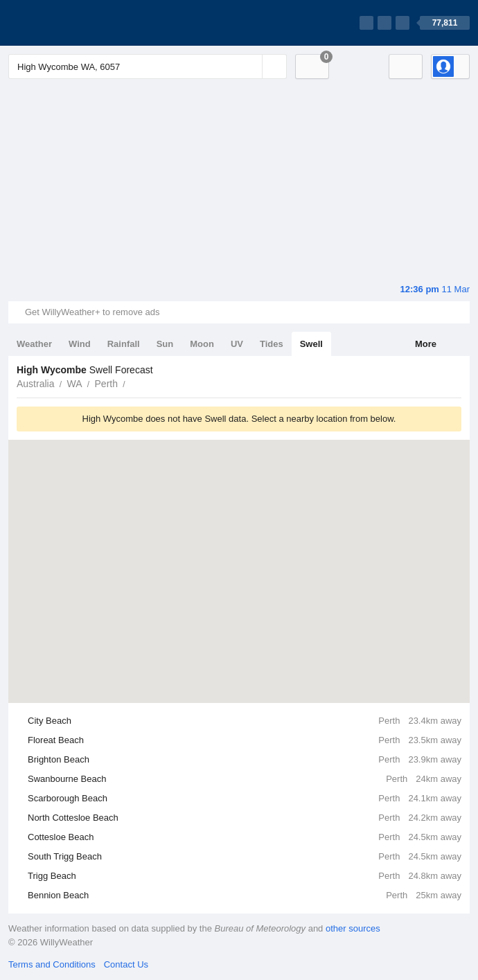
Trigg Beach (245, 876)
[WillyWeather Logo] (73, 23)
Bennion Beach (245, 896)
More (426, 344)
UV (237, 344)
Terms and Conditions (52, 964)
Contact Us (126, 964)
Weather (34, 344)
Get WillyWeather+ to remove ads (92, 312)
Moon (202, 344)
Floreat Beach (245, 740)
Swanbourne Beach (245, 779)
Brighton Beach (245, 760)
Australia (35, 384)
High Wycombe (133, 382)
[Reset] (250, 66)
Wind (80, 344)
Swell (311, 344)
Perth (106, 384)
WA (74, 384)
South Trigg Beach (245, 857)
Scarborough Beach (245, 799)
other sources (353, 928)
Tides (272, 344)
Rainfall (124, 344)
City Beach (245, 721)
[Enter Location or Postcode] (148, 66)
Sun (165, 344)
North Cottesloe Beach (245, 818)
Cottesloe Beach (245, 837)
